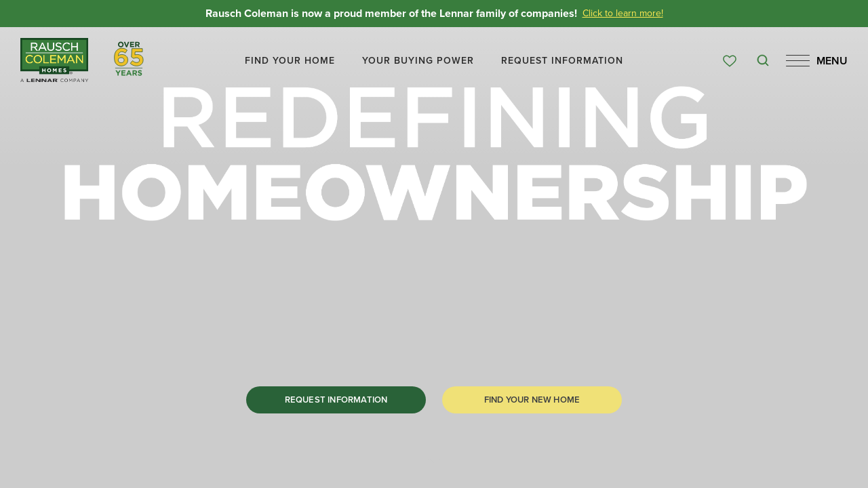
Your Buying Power (418, 61)
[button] (290, 61)
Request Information (336, 400)
